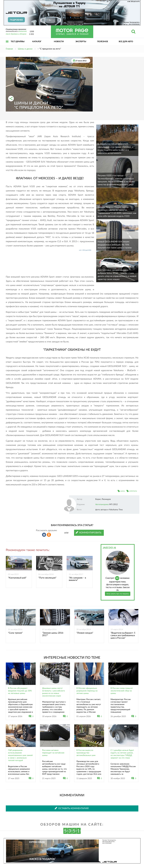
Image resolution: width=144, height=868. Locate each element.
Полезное (103, 42)
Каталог (37, 42)
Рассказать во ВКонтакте (44, 535)
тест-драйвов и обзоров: (16, 34)
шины (123, 491)
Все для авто (126, 42)
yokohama (133, 491)
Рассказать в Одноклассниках (49, 535)
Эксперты (81, 42)
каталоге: (23, 31)
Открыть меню (7, 45)
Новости (59, 42)
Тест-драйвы (18, 42)
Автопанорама (102, 504)
